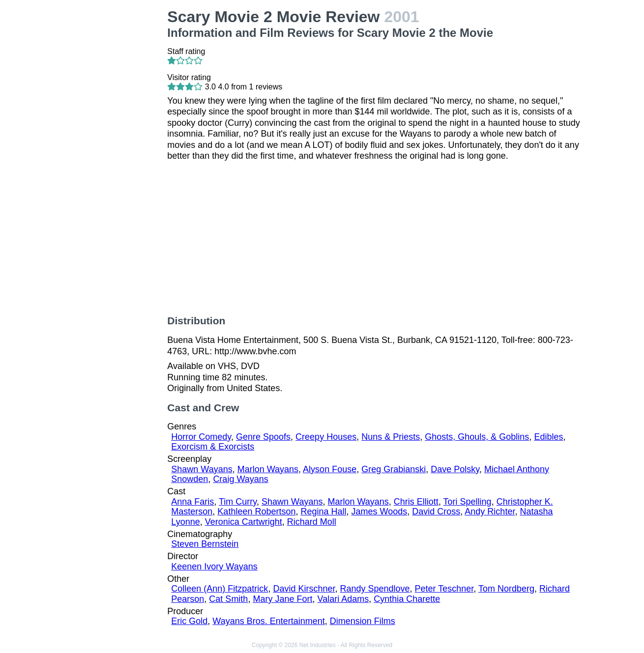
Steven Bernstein (205, 544)
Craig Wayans (240, 479)
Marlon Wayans (268, 469)
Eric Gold (189, 621)
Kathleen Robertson (256, 511)
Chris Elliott (416, 502)
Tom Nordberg (506, 589)
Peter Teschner (444, 589)
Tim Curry (238, 502)
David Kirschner (304, 589)
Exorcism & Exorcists (213, 447)
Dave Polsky (455, 469)
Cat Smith (228, 599)
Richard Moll (312, 522)
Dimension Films (363, 621)
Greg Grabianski (394, 469)
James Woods (380, 511)
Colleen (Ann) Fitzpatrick (220, 589)
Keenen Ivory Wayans (214, 567)
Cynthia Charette (407, 599)
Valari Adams (343, 599)
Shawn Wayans (202, 469)
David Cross (436, 511)
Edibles (548, 437)
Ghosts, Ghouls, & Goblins (477, 437)
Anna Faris (192, 502)
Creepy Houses (326, 437)
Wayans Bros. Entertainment (268, 621)
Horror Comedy (201, 437)
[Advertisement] (112, 155)
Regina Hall (323, 511)
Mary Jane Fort (282, 599)
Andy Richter (490, 511)
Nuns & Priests (391, 437)
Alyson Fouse (330, 469)
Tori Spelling (468, 502)
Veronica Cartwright (244, 522)
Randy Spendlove (375, 589)
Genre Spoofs (263, 437)
